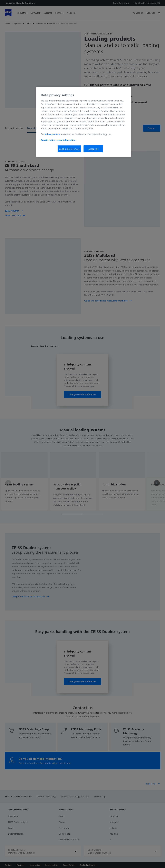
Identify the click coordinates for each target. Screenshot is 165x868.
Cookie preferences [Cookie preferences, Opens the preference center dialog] (69, 149)
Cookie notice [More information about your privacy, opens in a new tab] (48, 140)
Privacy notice (52, 134)
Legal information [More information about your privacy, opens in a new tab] (66, 140)
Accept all (93, 149)
